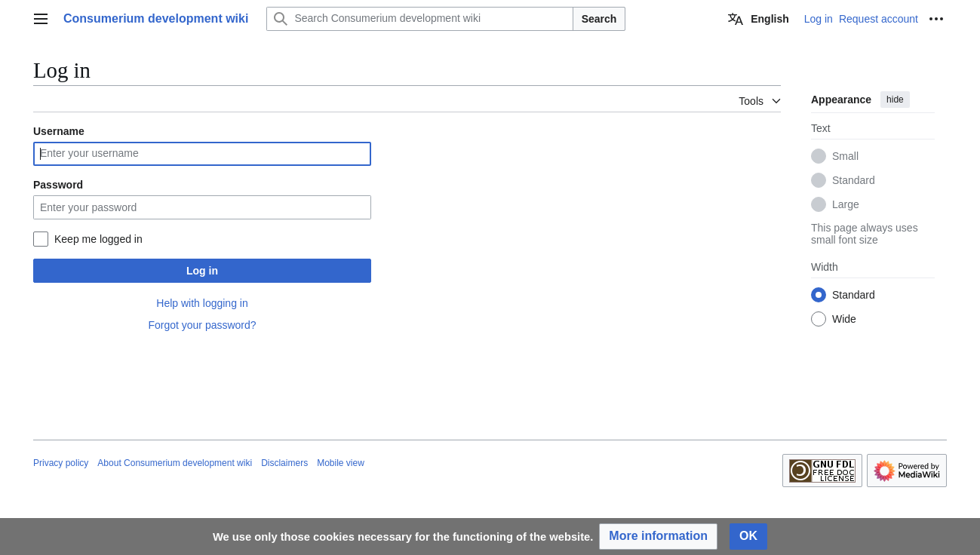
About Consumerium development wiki (175, 463)
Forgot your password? (202, 325)
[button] (658, 537)
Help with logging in (202, 303)
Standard (854, 180)
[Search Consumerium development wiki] (419, 19)
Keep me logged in (98, 239)
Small (845, 156)
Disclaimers (284, 463)
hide (895, 100)
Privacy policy (61, 463)
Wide (844, 319)
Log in (202, 271)
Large (846, 204)
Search (599, 19)
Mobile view (341, 463)
